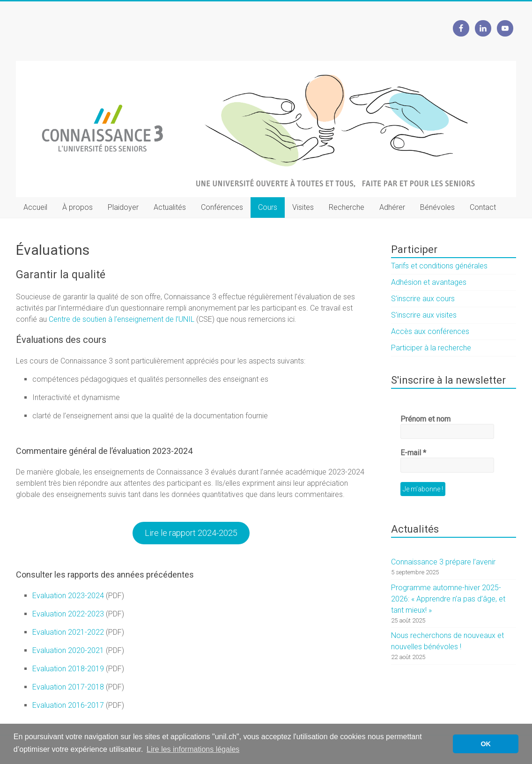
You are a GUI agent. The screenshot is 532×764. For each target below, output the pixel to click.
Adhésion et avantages (429, 282)
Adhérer (392, 207)
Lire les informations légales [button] (193, 749)
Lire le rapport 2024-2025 (191, 533)
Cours (268, 207)
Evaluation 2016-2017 (68, 705)
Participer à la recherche (431, 348)
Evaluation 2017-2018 (68, 687)
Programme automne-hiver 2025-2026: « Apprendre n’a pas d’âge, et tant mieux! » (448, 599)
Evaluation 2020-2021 (68, 650)
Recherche (347, 207)
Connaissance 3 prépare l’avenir (443, 562)
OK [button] (486, 744)
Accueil (35, 207)
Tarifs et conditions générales (439, 266)
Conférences (222, 207)
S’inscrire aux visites (424, 315)
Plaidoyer (123, 207)
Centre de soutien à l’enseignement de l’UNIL (122, 319)
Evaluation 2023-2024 (68, 596)
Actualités (170, 207)
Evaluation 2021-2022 (68, 632)
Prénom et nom (425, 419)
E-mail (413, 453)
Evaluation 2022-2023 (68, 614)
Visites (303, 207)
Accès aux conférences (430, 331)
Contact (483, 207)
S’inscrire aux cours (423, 299)
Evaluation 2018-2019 (68, 669)
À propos (78, 207)
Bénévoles (437, 207)
